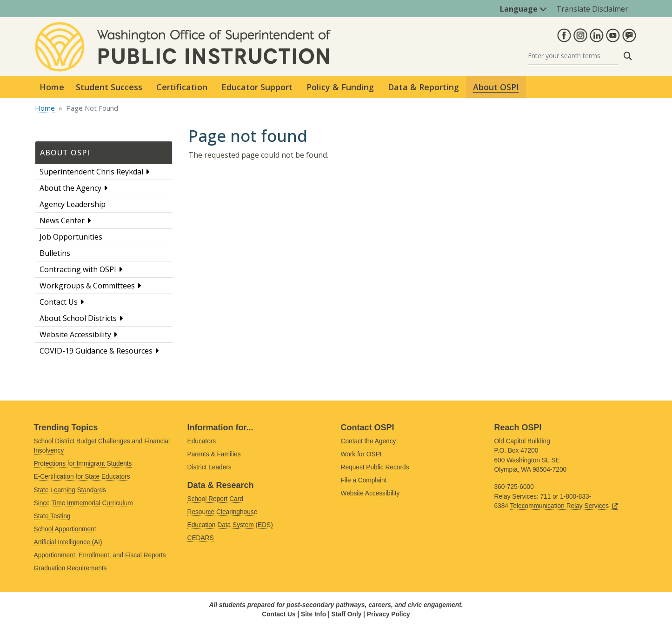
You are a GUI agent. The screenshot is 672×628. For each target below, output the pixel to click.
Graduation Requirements (70, 568)
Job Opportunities (71, 237)
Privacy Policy (389, 614)
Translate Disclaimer (592, 9)
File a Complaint (364, 480)
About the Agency (70, 188)
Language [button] (523, 9)
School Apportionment (65, 529)
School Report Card (215, 499)
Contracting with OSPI (78, 269)
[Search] (573, 56)
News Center (62, 220)
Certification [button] (182, 87)
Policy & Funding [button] (340, 87)
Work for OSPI (361, 454)
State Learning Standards (70, 490)
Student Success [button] (109, 87)
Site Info (313, 614)
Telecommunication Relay (564, 506)
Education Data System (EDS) (230, 525)
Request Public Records (375, 467)
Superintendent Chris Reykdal (91, 172)
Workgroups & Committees (87, 286)
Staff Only (347, 614)
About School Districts (78, 318)
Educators (202, 441)
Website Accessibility (75, 334)
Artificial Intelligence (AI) (68, 542)
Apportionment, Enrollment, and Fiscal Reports (100, 555)
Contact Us (59, 302)
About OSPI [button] (496, 87)
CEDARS (201, 538)
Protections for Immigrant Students (83, 464)
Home (52, 87)
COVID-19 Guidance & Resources (96, 351)
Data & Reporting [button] (423, 87)
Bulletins (55, 253)
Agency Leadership (73, 204)
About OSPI (65, 153)
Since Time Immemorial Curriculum (83, 503)
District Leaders (210, 467)
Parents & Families (214, 454)
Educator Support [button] (257, 87)
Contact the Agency (369, 441)
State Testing (52, 516)
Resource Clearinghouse (223, 512)
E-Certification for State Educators (82, 477)
